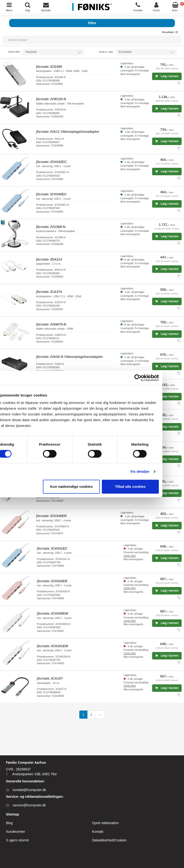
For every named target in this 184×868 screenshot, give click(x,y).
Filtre (92, 23)
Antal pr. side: (106, 52)
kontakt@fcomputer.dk (29, 790)
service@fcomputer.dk (29, 805)
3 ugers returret (17, 840)
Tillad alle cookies (150, 486)
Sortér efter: (14, 52)
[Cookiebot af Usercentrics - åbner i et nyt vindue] (158, 378)
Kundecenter (15, 832)
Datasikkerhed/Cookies (109, 840)
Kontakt (98, 832)
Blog (9, 823)
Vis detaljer (160, 471)
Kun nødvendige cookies (91, 486)
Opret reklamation (105, 823)
